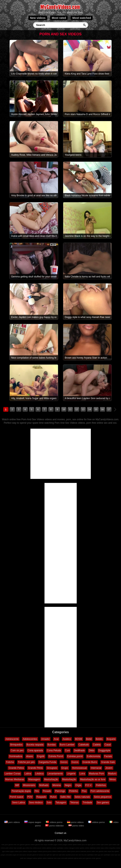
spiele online (77, 845)
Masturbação (51, 779)
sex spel (53, 855)
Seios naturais (82, 797)
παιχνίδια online (115, 848)
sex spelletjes (89, 855)
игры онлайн (48, 845)
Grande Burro (90, 762)
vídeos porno (54, 822)
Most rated (59, 18)
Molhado (44, 785)
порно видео (33, 822)
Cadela (97, 745)
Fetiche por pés (26, 762)
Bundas (52, 745)
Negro (68, 785)
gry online (26, 848)
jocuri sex (75, 855)
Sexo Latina (18, 803)
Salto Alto (66, 797)
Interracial (96, 768)
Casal (108, 745)
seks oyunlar (66, 855)
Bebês (99, 739)
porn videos (12, 822)
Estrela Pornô (56, 756)
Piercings (60, 791)
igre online (6, 851)
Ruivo (53, 797)
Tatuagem (61, 803)
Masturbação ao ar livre (93, 779)
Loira (82, 774)
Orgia (78, 785)
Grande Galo (108, 762)
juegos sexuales (7, 855)
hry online (34, 848)
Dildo (92, 750)
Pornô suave (16, 797)
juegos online (67, 845)
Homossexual (79, 768)
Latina (28, 774)
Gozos (75, 762)
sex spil (59, 855)
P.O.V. (89, 785)
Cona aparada (35, 750)
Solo (49, 803)
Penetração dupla (21, 791)
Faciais (108, 756)
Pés (37, 791)
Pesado (47, 791)
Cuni (68, 750)
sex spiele (115, 851)
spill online (105, 845)
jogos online (58, 845)
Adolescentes (30, 739)
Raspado (41, 797)
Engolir (41, 756)
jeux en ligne (86, 845)
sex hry (81, 855)
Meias (113, 779)
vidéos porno (97, 822)
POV (30, 797)
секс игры (108, 851)
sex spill (46, 855)
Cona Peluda (54, 750)
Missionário (29, 785)
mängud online (74, 848)
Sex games (103, 803)
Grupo (65, 768)
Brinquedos (16, 745)
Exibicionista (94, 756)
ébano (29, 756)
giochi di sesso (38, 855)
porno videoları (55, 826)
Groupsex (52, 768)
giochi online (96, 845)
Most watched (82, 18)
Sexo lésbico (36, 803)
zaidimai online (95, 848)
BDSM (79, 739)
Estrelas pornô (75, 756)
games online (30, 845)
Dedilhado (79, 750)
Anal (56, 739)
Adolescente (12, 739)
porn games (87, 858)
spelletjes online (63, 848)
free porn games (7, 845)
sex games (100, 851)
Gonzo (64, 762)
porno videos (76, 822)
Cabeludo (84, 745)
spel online (113, 845)
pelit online (9, 848)
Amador (46, 739)
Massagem (34, 779)
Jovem (109, 768)
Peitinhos (101, 785)
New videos (38, 18)
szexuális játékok (67, 858)
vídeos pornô (42, 851)
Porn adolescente (100, 791)
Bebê (89, 739)
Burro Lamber (67, 745)
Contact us (60, 833)
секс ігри (114, 855)
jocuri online (42, 848)
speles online (84, 848)
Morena (57, 785)
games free (39, 845)
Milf (17, 785)
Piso (84, 791)
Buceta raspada (35, 745)
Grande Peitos (16, 768)
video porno (71, 851)
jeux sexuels (28, 855)
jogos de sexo (18, 855)
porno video (76, 826)
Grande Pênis (35, 768)
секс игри (57, 858)
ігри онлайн (18, 848)
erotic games (96, 858)
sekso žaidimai (48, 858)
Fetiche (10, 762)
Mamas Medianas (15, 779)
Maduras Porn (97, 774)
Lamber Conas (13, 774)
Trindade (87, 803)
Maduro (112, 774)
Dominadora (16, 756)
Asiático (67, 739)
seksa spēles (37, 858)
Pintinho (73, 791)
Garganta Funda (47, 762)
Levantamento (55, 774)
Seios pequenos (103, 797)
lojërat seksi (78, 858)
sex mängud (28, 858)
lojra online (105, 848)
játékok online (51, 848)
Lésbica (39, 774)
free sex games (19, 845)
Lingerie (71, 774)
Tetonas (74, 803)
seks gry (97, 855)
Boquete (111, 739)
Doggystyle (104, 750)
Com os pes (17, 750)
